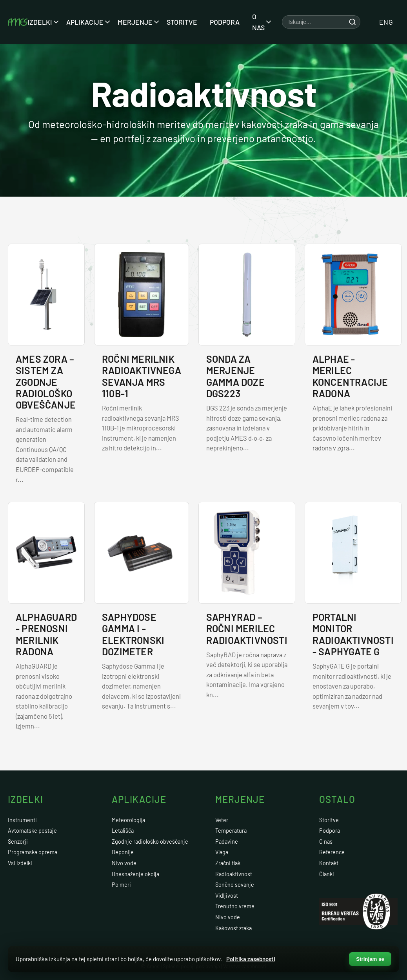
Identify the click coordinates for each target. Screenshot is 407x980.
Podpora (225, 22)
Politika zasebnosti (251, 959)
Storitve (182, 22)
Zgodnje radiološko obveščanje (150, 842)
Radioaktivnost (234, 874)
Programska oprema (33, 852)
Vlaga (222, 852)
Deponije (123, 852)
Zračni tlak (228, 863)
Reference (332, 852)
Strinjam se (370, 959)
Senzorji (18, 842)
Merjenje (136, 22)
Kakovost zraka (233, 928)
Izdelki (41, 22)
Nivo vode (124, 863)
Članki (327, 874)
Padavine (227, 842)
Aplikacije (86, 22)
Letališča (123, 831)
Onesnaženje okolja (135, 874)
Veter (222, 820)
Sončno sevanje (235, 885)
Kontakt (329, 863)
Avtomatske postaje (32, 831)
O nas (259, 22)
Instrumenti (22, 820)
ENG (386, 22)
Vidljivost (227, 896)
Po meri (121, 885)
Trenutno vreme (235, 906)
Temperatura (231, 831)
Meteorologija (128, 820)
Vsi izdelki (20, 863)
